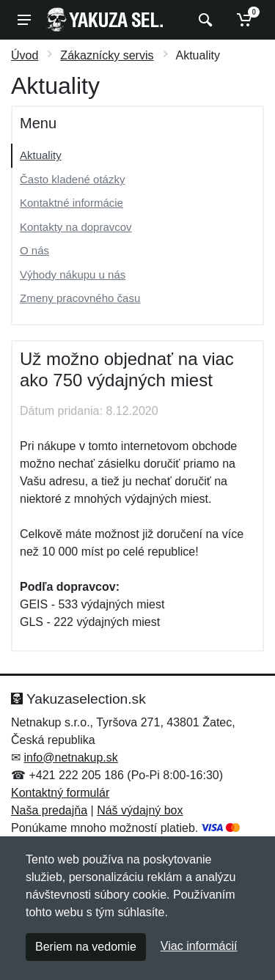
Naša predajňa (49, 810)
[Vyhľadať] (203, 20)
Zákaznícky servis (107, 55)
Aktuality (41, 155)
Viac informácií (199, 946)
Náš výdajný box (140, 810)
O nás (34, 250)
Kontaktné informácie (71, 203)
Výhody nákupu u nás (73, 275)
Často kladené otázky (72, 179)
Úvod (25, 55)
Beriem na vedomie (86, 947)
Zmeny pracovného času (80, 298)
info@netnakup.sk (70, 758)
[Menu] (24, 20)
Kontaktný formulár (60, 793)
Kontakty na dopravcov (76, 227)
